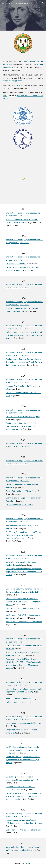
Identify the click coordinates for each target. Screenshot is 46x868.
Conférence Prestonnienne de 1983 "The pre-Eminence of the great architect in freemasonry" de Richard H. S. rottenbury (24, 535)
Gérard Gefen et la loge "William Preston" (22, 491)
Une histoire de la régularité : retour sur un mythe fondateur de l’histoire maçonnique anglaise (23, 760)
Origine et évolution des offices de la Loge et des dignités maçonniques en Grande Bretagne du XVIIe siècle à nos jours (24, 362)
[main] (23, 80)
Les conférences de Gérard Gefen (19, 505)
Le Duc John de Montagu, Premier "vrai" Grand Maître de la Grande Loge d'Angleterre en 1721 (24, 602)
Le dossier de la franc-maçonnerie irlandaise (23, 723)
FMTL (29, 863)
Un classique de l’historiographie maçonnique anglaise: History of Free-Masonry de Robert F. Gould (24, 572)
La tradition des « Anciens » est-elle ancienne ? (24, 830)
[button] (3, 3)
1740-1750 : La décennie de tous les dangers (24, 622)
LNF (5, 96)
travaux (20, 85)
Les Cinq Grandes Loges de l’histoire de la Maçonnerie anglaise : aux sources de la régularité (22, 750)
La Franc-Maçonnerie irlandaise (18, 702)
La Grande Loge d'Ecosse (16, 264)
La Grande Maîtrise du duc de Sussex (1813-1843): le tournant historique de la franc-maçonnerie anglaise (23, 796)
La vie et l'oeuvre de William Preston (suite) (23, 417)
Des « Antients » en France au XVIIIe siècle (23, 608)
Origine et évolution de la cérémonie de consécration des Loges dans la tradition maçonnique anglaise (22, 426)
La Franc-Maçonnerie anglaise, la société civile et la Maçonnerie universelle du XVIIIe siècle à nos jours (24, 335)
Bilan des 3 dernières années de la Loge (21, 699)
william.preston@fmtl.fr (13, 81)
